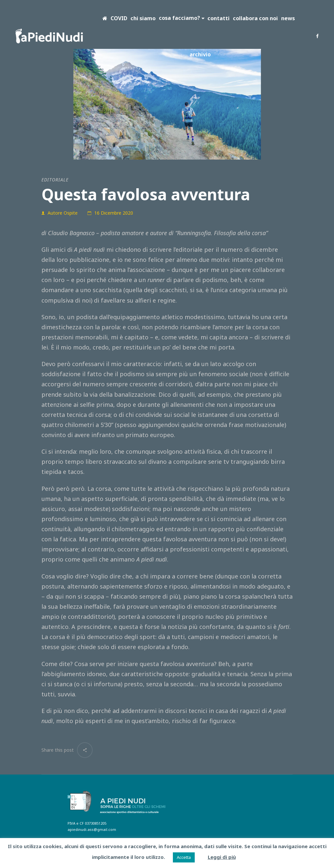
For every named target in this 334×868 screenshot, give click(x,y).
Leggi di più (222, 857)
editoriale (55, 180)
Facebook (317, 36)
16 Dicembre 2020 (114, 213)
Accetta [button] (184, 857)
